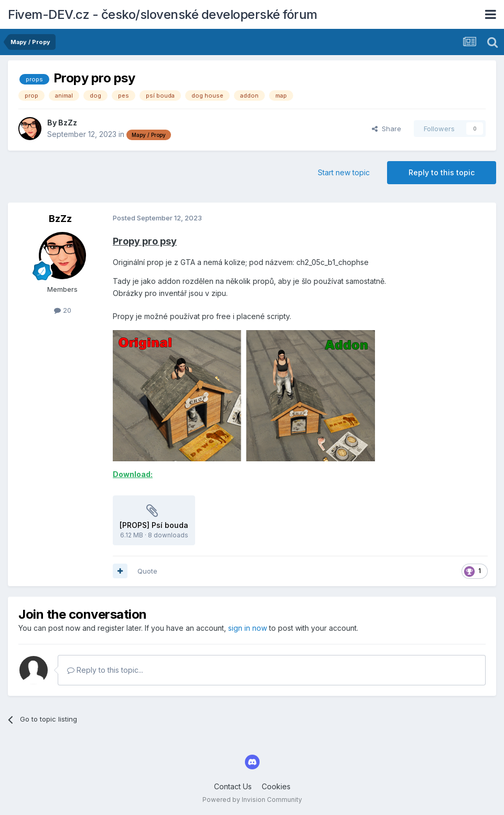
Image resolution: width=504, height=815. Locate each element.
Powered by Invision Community (252, 800)
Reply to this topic (442, 172)
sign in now (248, 628)
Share (387, 129)
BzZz (68, 123)
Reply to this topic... (105, 670)
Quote (147, 571)
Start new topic (344, 172)
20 (63, 310)
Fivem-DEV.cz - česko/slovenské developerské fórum (163, 14)
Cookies (276, 786)
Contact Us (233, 786)
